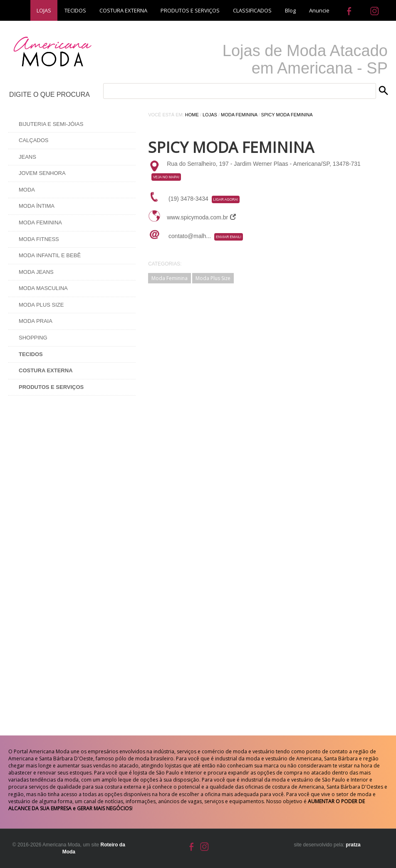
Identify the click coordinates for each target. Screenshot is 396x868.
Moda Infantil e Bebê (50, 255)
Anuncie (319, 10)
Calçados (34, 140)
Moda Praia (36, 321)
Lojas (210, 115)
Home (192, 115)
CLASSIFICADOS (252, 10)
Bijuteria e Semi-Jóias (51, 124)
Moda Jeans (36, 272)
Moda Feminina (40, 223)
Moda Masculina (43, 288)
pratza (353, 845)
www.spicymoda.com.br (201, 217)
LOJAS (44, 10)
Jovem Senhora (42, 173)
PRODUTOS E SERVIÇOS (190, 10)
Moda (27, 190)
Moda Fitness (39, 239)
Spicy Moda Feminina (287, 115)
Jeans (27, 157)
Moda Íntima (37, 206)
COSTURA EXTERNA (123, 10)
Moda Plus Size (41, 305)
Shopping (33, 338)
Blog (290, 10)
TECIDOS (75, 10)
